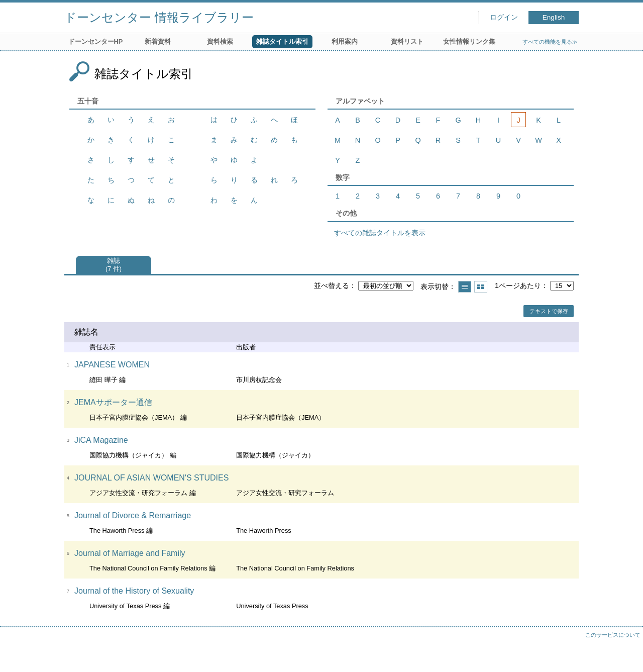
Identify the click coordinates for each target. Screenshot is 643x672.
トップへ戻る (625, 654)
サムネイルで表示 (481, 287)
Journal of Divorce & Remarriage (133, 515)
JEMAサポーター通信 (113, 402)
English (554, 17)
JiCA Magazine (101, 440)
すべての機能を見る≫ (550, 42)
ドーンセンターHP (96, 41)
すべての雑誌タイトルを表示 (380, 233)
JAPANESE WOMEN (112, 365)
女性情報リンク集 (469, 41)
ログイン (504, 17)
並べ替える (332, 285)
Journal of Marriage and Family (130, 553)
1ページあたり (518, 285)
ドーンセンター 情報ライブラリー (159, 17)
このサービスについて (613, 635)
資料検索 (220, 41)
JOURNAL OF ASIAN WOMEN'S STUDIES (151, 478)
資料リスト (407, 41)
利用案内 (345, 41)
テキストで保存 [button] (549, 311)
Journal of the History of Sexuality (134, 591)
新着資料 (158, 41)
